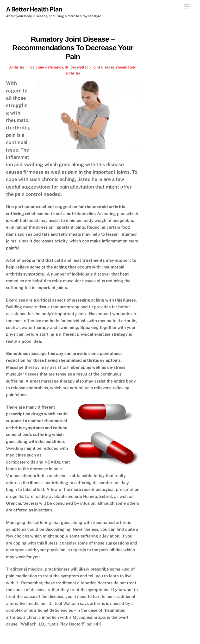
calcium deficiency (47, 67)
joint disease (103, 67)
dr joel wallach (78, 67)
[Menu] (187, 7)
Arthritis (17, 67)
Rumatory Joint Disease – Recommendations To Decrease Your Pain (73, 48)
